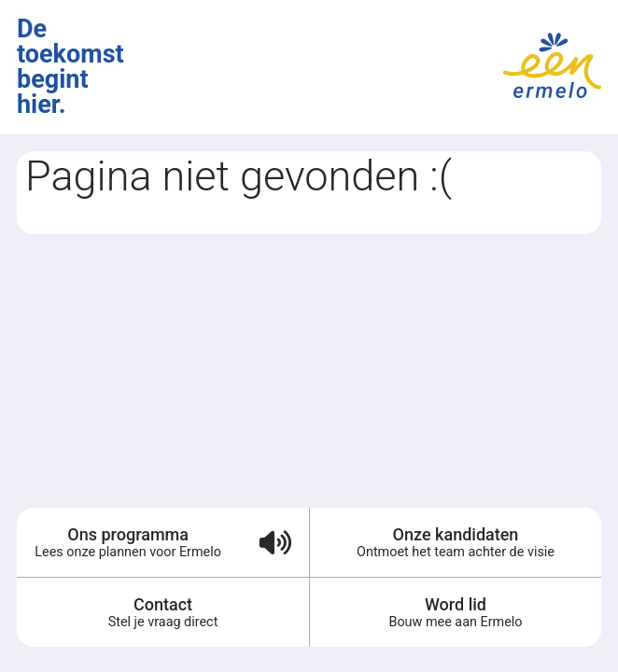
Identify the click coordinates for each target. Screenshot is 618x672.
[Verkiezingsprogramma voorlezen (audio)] (274, 542)
